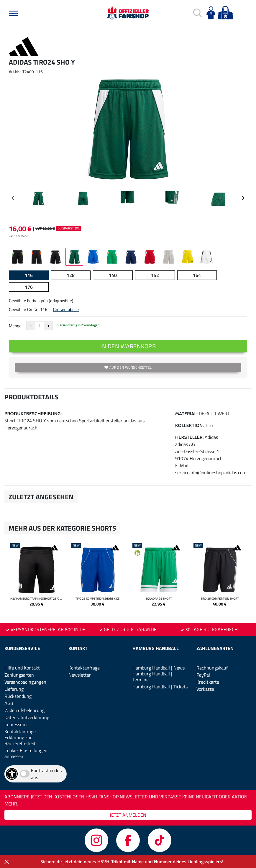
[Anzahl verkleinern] (31, 326)
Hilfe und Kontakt (22, 668)
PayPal (203, 675)
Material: (187, 414)
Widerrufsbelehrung (24, 710)
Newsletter (80, 675)
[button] (13, 13)
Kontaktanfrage (20, 731)
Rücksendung (18, 696)
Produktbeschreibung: (33, 414)
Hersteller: (189, 437)
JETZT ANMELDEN (128, 815)
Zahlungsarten (19, 675)
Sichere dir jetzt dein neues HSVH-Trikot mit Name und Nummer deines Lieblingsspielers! (132, 862)
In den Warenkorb (128, 346)
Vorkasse (205, 689)
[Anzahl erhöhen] (48, 326)
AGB (9, 703)
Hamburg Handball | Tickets (160, 687)
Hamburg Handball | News (159, 668)
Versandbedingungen (25, 682)
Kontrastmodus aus (46, 774)
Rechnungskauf (212, 668)
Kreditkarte (208, 682)
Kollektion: (189, 425)
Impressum (15, 724)
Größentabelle (66, 310)
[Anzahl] (40, 326)
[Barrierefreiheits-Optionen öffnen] (12, 774)
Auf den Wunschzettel (128, 367)
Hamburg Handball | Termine (152, 677)
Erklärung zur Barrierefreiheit (20, 740)
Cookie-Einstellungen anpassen (26, 753)
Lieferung (14, 689)
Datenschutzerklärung (27, 717)
